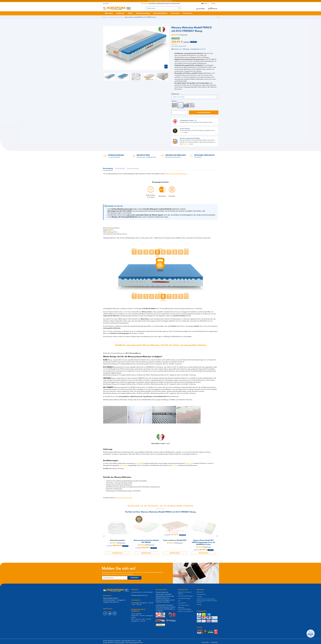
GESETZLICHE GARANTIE (185, 612)
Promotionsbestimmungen (186, 596)
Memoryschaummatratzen (123, 498)
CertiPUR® (139, 464)
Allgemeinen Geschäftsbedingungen (176, 174)
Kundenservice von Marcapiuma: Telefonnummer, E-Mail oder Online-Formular (207, 601)
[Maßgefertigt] (195, 97)
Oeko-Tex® (189, 464)
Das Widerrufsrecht (184, 605)
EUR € (214, 4)
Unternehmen (182, 603)
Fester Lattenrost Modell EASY (175, 541)
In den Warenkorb (204, 113)
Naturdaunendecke (117, 541)
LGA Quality (124, 466)
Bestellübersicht (201, 595)
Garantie (182, 133)
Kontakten (106, 4)
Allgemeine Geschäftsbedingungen (185, 608)
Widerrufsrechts (186, 144)
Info (179, 601)
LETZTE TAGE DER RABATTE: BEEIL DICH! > (160, 1)
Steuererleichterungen (184, 598)
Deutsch (205, 4)
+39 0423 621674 (136, 592)
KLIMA (105, 360)
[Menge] (179, 113)
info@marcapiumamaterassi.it (140, 595)
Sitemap (199, 605)
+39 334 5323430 (148, 592)
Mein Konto (200, 592)
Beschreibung (108, 169)
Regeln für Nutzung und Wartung (185, 593)
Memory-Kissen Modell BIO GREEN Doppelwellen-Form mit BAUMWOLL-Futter (204, 543)
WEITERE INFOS (117, 553)
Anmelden (200, 597)
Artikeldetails (120, 169)
